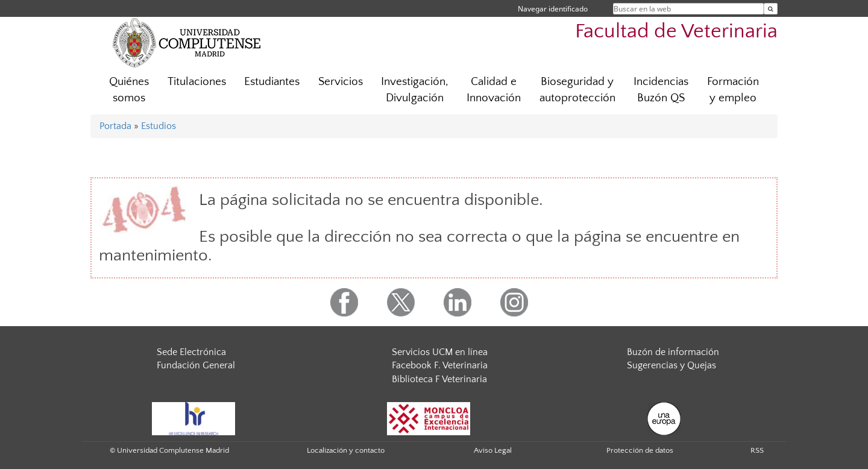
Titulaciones (197, 82)
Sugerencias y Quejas (671, 365)
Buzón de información (673, 352)
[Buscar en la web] (771, 9)
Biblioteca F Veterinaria (439, 379)
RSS (757, 450)
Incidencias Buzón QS (661, 90)
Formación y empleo (733, 90)
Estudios (159, 126)
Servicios (341, 82)
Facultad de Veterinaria (676, 32)
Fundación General (196, 365)
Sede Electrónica (191, 352)
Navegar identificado (553, 9)
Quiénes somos (129, 90)
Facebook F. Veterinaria (440, 365)
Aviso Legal (493, 450)
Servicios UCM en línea (440, 352)
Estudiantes (272, 82)
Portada (115, 126)
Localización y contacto (346, 450)
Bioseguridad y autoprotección (577, 90)
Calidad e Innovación (494, 90)
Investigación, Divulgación (415, 90)
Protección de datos (640, 450)
